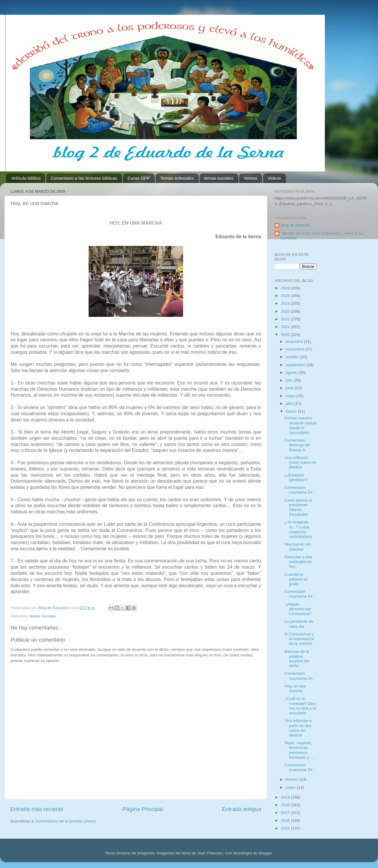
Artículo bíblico (26, 178)
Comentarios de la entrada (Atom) (66, 821)
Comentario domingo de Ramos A (297, 445)
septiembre (296, 365)
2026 (286, 288)
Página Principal (143, 809)
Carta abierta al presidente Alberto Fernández (298, 507)
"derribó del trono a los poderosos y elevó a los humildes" (322, 236)
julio (290, 380)
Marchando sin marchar (298, 547)
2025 (286, 296)
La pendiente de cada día (299, 624)
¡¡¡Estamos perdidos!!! (296, 477)
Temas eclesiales (177, 178)
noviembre (295, 349)
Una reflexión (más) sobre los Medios (301, 462)
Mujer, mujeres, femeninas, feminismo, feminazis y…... (300, 750)
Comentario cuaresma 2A (299, 767)
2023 (286, 311)
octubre (293, 357)
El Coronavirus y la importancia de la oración (299, 639)
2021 (286, 327)
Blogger (265, 853)
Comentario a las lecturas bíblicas (84, 178)
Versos (250, 178)
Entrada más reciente (37, 809)
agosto (292, 373)
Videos (274, 178)
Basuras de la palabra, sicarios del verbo (297, 659)
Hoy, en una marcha (295, 688)
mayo (291, 396)
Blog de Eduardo (295, 225)
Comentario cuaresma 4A (299, 594)
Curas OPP (139, 178)
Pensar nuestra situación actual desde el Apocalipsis (301, 425)
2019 (286, 797)
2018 (286, 805)
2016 (286, 821)
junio (290, 388)
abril (290, 404)
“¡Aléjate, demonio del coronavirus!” (298, 609)
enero (291, 787)
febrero (293, 779)
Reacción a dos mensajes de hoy (298, 562)
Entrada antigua (242, 809)
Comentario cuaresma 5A (299, 490)
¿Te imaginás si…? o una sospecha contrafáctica (298, 529)
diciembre (295, 341)
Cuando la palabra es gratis (296, 579)
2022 (286, 319)
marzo (292, 411)
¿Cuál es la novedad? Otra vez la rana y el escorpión (300, 706)
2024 (286, 303)
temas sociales (219, 178)
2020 (286, 335)
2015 (286, 828)
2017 (286, 813)
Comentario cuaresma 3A (299, 676)
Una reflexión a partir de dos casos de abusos (298, 728)
